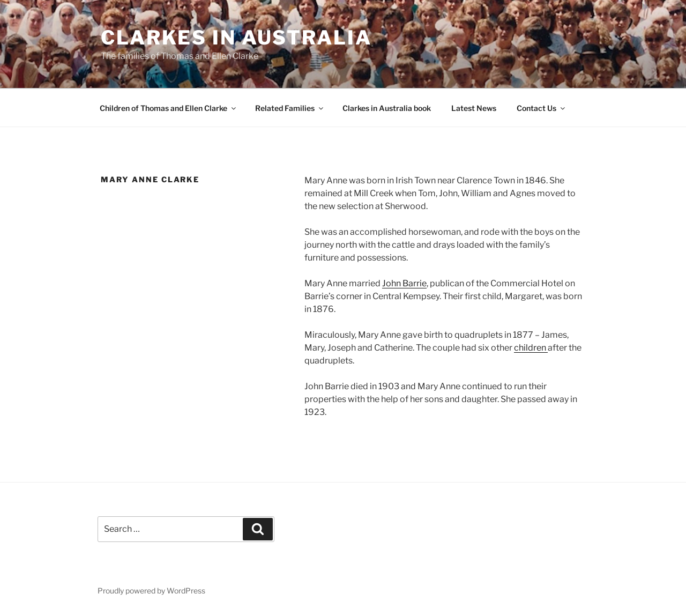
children (531, 348)
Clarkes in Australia (236, 38)
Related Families (290, 108)
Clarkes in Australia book (387, 108)
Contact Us (542, 108)
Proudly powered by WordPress (151, 591)
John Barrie (404, 283)
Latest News (474, 108)
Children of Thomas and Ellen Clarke (169, 108)
